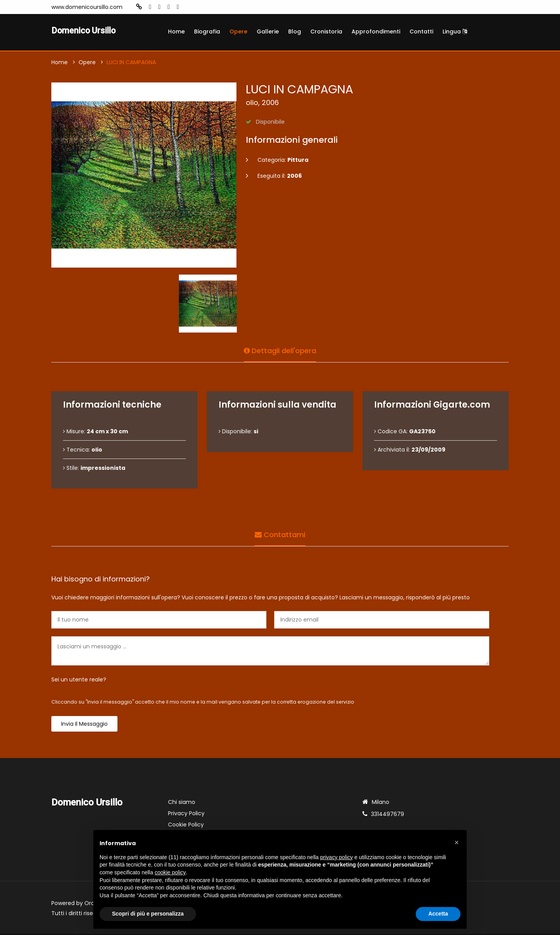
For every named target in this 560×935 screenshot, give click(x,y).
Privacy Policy (186, 814)
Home (176, 32)
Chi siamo (182, 803)
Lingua (455, 32)
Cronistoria (326, 32)
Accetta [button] (438, 914)
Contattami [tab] (280, 534)
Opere (238, 32)
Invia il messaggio (84, 725)
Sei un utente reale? (79, 681)
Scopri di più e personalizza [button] (148, 914)
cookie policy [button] (170, 872)
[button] (457, 842)
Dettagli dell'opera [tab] (280, 350)
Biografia (207, 32)
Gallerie (268, 32)
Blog (295, 32)
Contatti (421, 32)
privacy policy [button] (336, 857)
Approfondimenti (376, 32)
